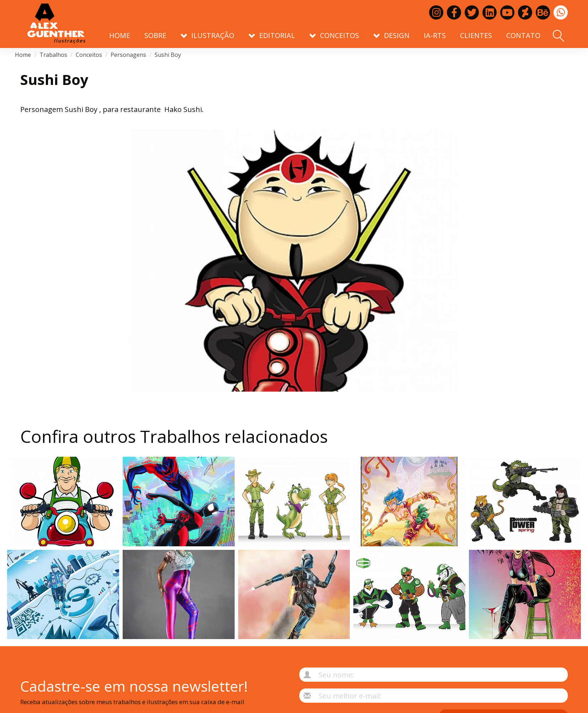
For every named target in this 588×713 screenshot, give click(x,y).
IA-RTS (435, 35)
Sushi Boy (168, 55)
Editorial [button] (272, 35)
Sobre (155, 35)
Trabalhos (53, 55)
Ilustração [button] (207, 35)
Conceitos (89, 55)
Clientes (476, 35)
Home (120, 35)
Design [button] (391, 35)
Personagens (128, 55)
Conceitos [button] (334, 35)
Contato (523, 35)
